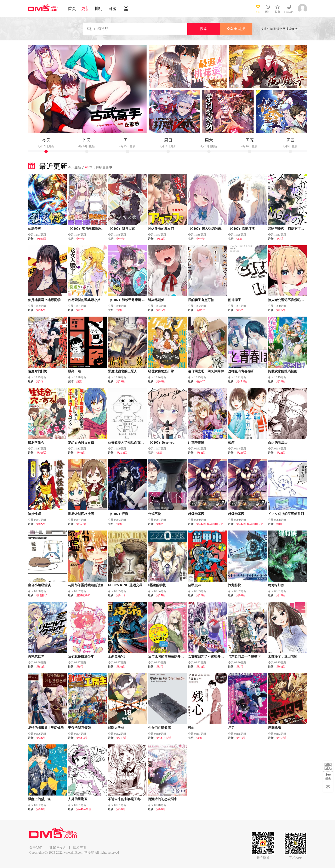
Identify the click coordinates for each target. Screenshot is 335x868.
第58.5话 (82, 738)
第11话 (161, 310)
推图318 (281, 524)
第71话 (201, 667)
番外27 (201, 381)
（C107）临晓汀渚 (241, 229)
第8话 (160, 524)
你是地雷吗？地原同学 (44, 300)
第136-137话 (164, 738)
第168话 (41, 453)
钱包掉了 (42, 595)
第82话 (40, 524)
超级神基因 (196, 514)
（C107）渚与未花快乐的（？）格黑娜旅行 (99, 229)
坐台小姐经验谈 (39, 585)
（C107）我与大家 (121, 229)
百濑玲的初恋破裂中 (163, 799)
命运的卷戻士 (278, 443)
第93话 (40, 310)
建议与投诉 (58, 848)
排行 (99, 9)
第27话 (281, 310)
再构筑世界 (36, 657)
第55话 (161, 239)
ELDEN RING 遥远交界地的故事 (132, 585)
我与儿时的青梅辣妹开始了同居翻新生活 (177, 657)
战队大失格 (116, 728)
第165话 (281, 738)
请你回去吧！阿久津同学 (206, 371)
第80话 (161, 809)
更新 (85, 9)
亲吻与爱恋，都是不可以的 (288, 229)
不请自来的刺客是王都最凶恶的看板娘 (136, 799)
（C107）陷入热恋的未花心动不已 (213, 229)
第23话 (281, 453)
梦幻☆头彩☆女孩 (81, 443)
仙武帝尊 (34, 229)
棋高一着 (74, 371)
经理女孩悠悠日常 (161, 371)
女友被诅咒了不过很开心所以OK (212, 657)
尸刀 (231, 728)
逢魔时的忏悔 (38, 371)
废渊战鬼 (275, 728)
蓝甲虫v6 (194, 585)
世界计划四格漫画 (81, 514)
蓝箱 (231, 443)
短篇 (239, 239)
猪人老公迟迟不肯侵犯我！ (288, 300)
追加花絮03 (83, 595)
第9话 (80, 667)
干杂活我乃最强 (79, 728)
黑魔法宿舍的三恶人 (123, 371)
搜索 (204, 29)
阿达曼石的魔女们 (161, 229)
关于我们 (36, 848)
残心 (191, 728)
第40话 (80, 453)
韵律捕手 (234, 300)
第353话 (81, 524)
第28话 (281, 381)
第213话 (121, 738)
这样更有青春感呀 (241, 371)
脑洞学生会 (36, 443)
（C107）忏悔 (118, 514)
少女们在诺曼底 (159, 728)
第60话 (161, 381)
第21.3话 (122, 453)
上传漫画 (328, 776)
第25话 (161, 595)
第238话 (241, 453)
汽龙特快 (234, 585)
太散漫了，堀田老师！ (284, 657)
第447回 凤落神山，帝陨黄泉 (214, 524)
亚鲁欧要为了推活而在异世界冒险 (132, 443)
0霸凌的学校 (157, 585)
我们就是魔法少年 (81, 657)
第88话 (201, 453)
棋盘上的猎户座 (39, 799)
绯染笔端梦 (156, 300)
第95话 (40, 809)
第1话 (280, 239)
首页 (72, 9)
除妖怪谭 (34, 514)
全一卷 (80, 239)
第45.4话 (242, 381)
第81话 (40, 667)
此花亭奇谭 (196, 443)
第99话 (241, 595)
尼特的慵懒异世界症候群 (46, 728)
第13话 (281, 595)
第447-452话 (84, 809)
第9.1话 (121, 595)
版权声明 (80, 848)
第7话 (80, 310)
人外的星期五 (78, 799)
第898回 (41, 239)
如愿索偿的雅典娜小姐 (84, 300)
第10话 (121, 667)
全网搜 (236, 29)
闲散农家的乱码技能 (283, 371)
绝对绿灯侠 (276, 585)
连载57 (201, 310)
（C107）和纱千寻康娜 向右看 (130, 300)
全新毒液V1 (116, 657)
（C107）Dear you (161, 443)
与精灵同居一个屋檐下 (244, 657)
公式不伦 (154, 514)
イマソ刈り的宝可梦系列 (286, 514)
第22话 (201, 595)
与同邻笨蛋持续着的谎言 (86, 585)
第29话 (121, 381)
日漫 (112, 9)
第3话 (240, 310)
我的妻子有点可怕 (201, 300)
